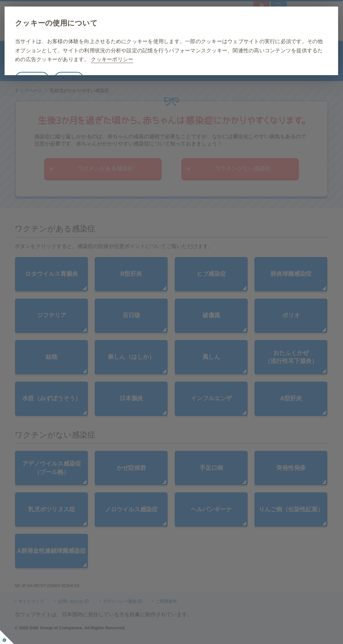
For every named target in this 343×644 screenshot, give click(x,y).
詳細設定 (106, 88)
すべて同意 (69, 88)
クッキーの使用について (93, 23)
